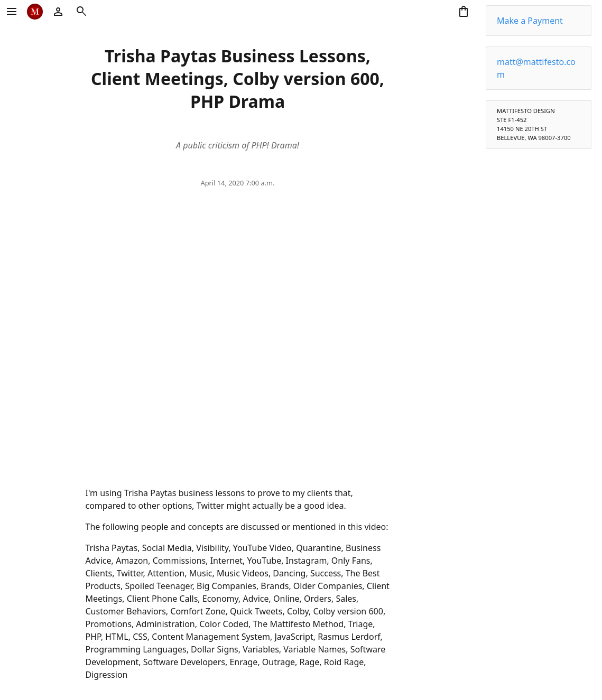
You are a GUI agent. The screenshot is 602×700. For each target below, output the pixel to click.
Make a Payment (530, 21)
